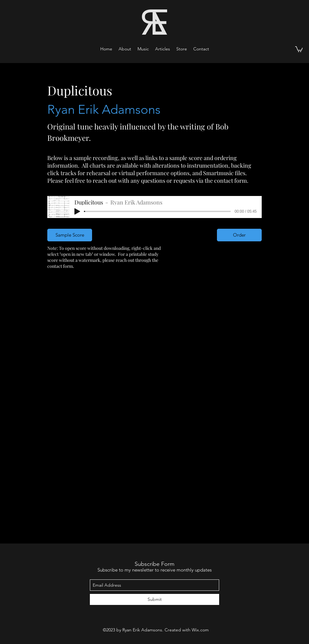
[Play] (77, 211)
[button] (143, 49)
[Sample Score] (70, 235)
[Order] (239, 235)
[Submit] (154, 599)
